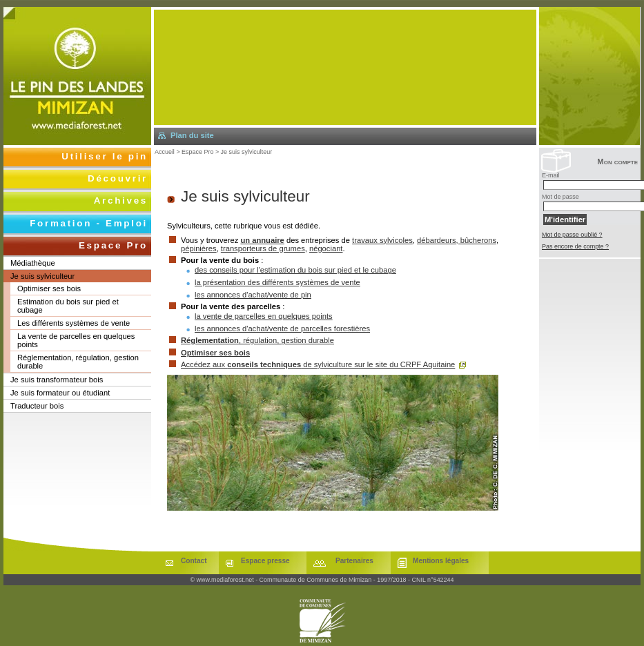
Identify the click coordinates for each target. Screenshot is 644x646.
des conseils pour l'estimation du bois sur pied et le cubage (295, 270)
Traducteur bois (37, 406)
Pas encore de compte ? (575, 246)
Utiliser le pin (105, 156)
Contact (194, 561)
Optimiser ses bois (215, 353)
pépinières (199, 248)
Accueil (165, 152)
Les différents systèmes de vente (74, 323)
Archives (121, 200)
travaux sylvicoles (382, 240)
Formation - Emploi (89, 223)
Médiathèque (33, 263)
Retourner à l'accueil (77, 76)
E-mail (550, 175)
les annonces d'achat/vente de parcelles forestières (282, 329)
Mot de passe (560, 197)
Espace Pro (197, 152)
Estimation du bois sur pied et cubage (68, 306)
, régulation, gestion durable (257, 340)
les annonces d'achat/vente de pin (253, 295)
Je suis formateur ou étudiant (60, 393)
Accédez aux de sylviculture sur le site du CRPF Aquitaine (318, 364)
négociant (326, 248)
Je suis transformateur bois (57, 380)
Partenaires (354, 561)
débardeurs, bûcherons (457, 240)
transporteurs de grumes (263, 248)
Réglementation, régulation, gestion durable (78, 362)
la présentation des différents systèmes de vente (277, 282)
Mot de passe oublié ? (572, 235)
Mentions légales (441, 561)
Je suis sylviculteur (247, 152)
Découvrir (118, 178)
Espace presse (265, 561)
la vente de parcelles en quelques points (264, 316)
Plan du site (192, 135)
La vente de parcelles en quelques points (76, 340)
